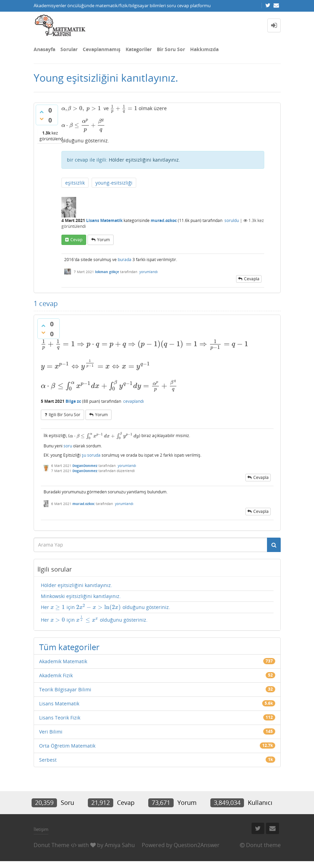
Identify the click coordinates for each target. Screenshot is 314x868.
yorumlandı (149, 272)
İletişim (41, 829)
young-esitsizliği (114, 183)
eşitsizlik (75, 183)
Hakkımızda (204, 49)
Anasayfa (44, 49)
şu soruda (91, 455)
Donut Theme (51, 845)
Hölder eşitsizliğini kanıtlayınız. (144, 160)
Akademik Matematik (63, 661)
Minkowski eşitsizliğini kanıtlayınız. (81, 596)
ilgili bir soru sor (65, 415)
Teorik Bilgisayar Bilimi (65, 689)
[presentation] (81, 108)
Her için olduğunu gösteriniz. (106, 607)
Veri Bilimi (51, 732)
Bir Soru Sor (171, 49)
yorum (103, 240)
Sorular (69, 49)
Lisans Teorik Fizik (60, 718)
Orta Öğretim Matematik (67, 746)
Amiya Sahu (120, 845)
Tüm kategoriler (69, 647)
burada (125, 260)
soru (68, 446)
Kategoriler (139, 49)
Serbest (48, 760)
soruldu (232, 220)
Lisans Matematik (104, 220)
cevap (76, 240)
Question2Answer (197, 845)
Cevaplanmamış (102, 49)
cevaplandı (133, 401)
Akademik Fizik (56, 675)
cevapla (252, 279)
